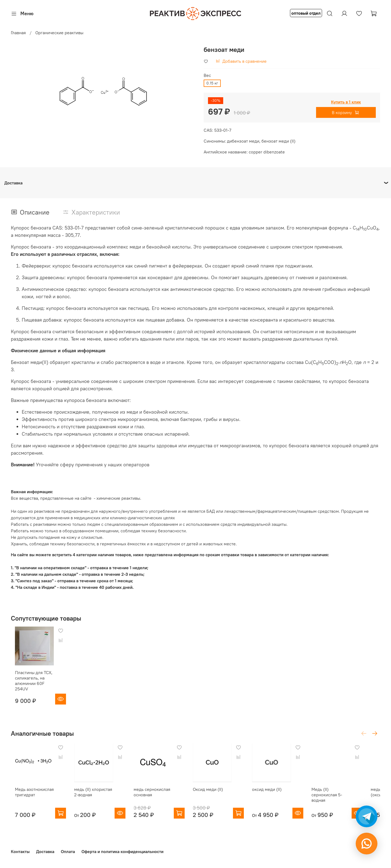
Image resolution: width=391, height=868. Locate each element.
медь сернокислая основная (155, 799)
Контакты (20, 852)
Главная (18, 33)
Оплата (68, 852)
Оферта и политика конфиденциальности (122, 852)
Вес (207, 75)
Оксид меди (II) (215, 796)
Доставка (45, 852)
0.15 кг (212, 83)
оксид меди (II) (277, 796)
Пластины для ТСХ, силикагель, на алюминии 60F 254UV (30, 684)
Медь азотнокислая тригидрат (30, 799)
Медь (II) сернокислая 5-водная (341, 802)
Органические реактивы (59, 33)
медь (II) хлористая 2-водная (93, 799)
